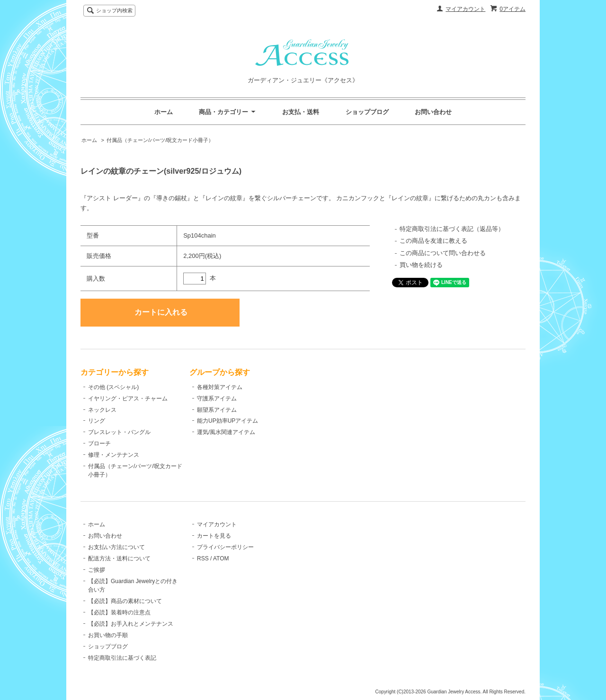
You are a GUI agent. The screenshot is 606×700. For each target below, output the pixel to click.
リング (97, 421)
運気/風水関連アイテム (226, 432)
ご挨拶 (97, 570)
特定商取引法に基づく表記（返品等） (452, 229)
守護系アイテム (217, 399)
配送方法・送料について (119, 558)
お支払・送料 (301, 112)
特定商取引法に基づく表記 (122, 658)
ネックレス (102, 410)
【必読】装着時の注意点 (119, 612)
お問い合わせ (433, 112)
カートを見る (214, 536)
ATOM (221, 558)
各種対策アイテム (220, 387)
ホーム (164, 112)
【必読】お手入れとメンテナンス (131, 624)
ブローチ (99, 443)
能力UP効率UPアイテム (227, 421)
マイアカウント (465, 9)
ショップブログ (367, 112)
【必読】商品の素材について (125, 601)
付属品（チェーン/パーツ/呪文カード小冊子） (160, 140)
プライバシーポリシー (225, 547)
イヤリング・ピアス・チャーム (128, 399)
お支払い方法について (116, 547)
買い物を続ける (421, 265)
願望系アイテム (217, 410)
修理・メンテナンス (114, 455)
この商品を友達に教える (433, 241)
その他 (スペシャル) (113, 387)
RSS (203, 558)
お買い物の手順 (108, 635)
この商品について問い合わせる (443, 253)
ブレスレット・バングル (119, 432)
